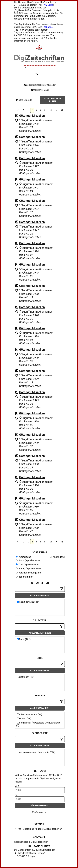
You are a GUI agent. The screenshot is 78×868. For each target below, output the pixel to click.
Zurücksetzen (40, 812)
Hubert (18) (24, 719)
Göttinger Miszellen (32, 116)
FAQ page (48, 27)
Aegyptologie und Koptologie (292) (36, 752)
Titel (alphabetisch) (27, 565)
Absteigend (57, 557)
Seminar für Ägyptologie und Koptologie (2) (38, 724)
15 (51, 110)
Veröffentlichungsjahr (28, 573)
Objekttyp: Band (40, 90)
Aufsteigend (23, 557)
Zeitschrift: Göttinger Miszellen (40, 85)
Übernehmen (40, 806)
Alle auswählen (40, 595)
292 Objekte (24, 100)
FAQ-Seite (48, 5)
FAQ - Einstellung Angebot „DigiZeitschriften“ (40, 829)
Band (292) (24, 639)
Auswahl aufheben (40, 633)
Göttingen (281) (26, 677)
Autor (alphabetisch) (28, 560)
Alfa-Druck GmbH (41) (29, 715)
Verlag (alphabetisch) (28, 569)
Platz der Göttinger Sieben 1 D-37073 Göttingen (31, 855)
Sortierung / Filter (53, 100)
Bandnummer (24, 577)
